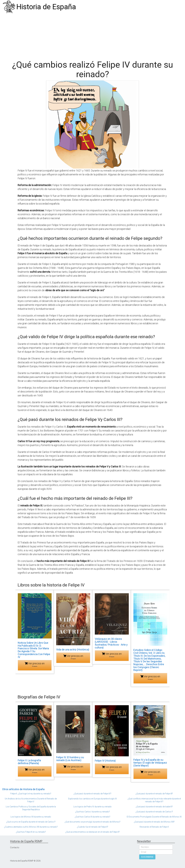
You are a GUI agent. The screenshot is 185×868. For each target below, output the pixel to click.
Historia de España (46, 7)
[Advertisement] (92, 35)
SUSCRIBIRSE (147, 857)
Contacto (15, 847)
